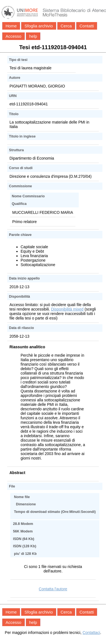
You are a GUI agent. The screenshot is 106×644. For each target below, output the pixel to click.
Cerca (66, 26)
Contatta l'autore (53, 589)
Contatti (87, 26)
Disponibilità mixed (67, 309)
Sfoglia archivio (39, 26)
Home (11, 26)
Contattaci (91, 633)
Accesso (13, 36)
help (33, 36)
